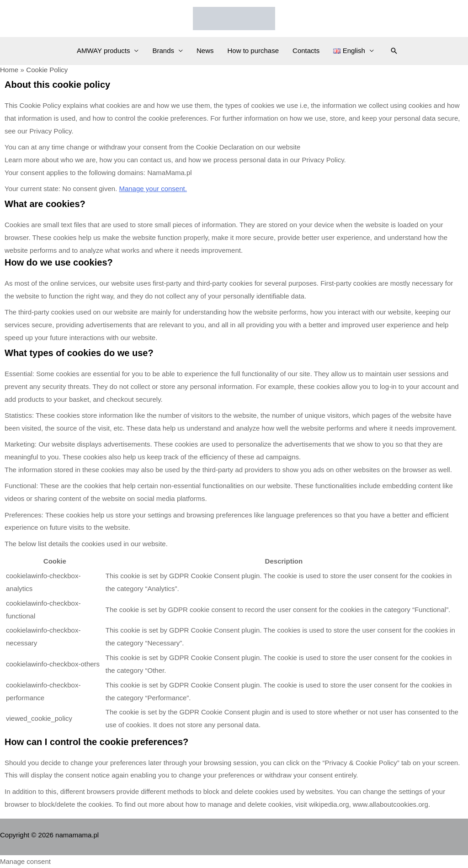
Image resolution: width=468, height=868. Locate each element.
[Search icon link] (394, 51)
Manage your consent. (153, 189)
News (205, 51)
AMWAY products (103, 51)
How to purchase (253, 51)
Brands (163, 51)
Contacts (306, 51)
